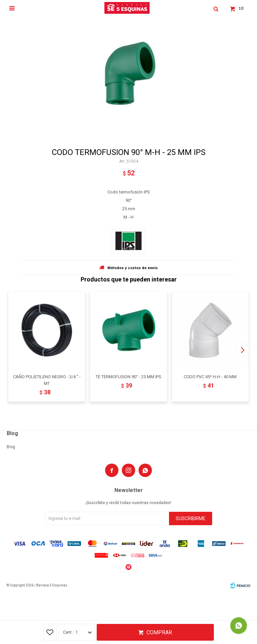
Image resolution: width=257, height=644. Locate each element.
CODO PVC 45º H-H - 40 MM (210, 377)
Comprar (159, 632)
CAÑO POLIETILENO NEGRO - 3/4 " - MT (47, 380)
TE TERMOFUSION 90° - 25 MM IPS (128, 377)
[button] (242, 350)
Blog (11, 447)
